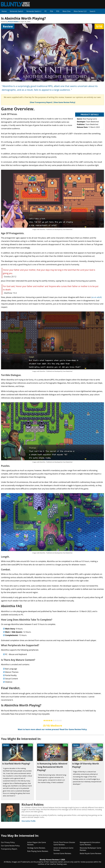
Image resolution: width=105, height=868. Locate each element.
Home (4, 11)
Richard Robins (13, 22)
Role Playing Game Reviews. (38, 851)
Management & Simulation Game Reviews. (90, 843)
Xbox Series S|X (80, 11)
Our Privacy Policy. (8, 842)
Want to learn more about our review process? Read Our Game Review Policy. (52, 729)
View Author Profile (29, 821)
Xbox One (66, 11)
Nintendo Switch (17, 11)
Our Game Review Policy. (11, 846)
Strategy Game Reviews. (36, 848)
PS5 (58, 11)
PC (46, 11)
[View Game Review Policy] (64, 102)
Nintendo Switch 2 (34, 11)
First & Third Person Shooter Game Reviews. (64, 843)
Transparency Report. (9, 849)
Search (92, 11)
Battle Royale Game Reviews (91, 853)
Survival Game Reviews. (62, 853)
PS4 (51, 11)
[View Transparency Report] (41, 102)
